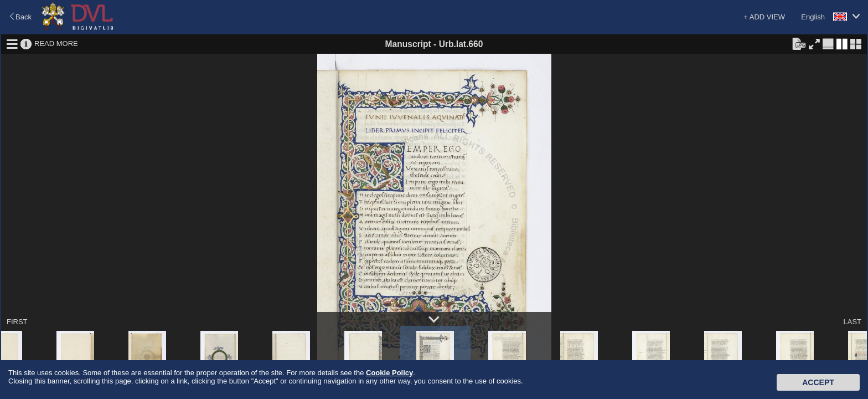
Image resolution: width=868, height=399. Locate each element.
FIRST (17, 322)
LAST (852, 322)
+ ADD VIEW (764, 17)
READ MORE (56, 44)
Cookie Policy (389, 373)
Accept (818, 382)
